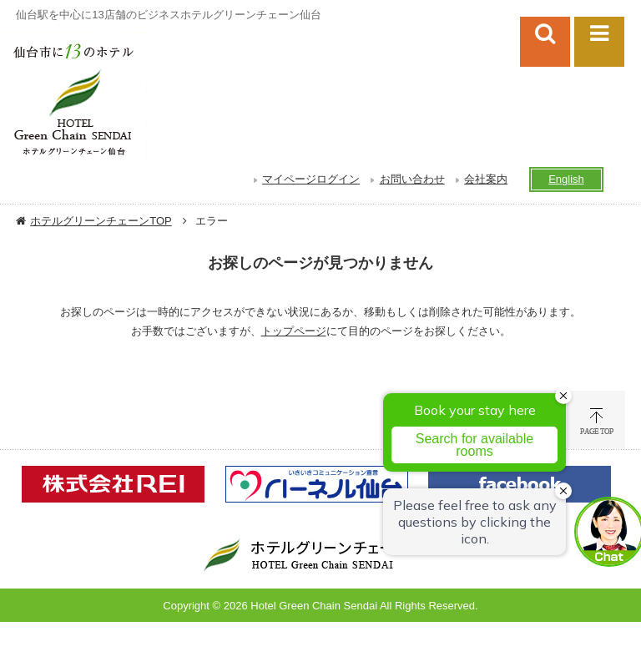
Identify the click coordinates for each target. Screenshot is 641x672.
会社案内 (486, 179)
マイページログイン (311, 179)
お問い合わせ (412, 179)
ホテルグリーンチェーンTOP (101, 221)
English (566, 179)
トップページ (294, 331)
